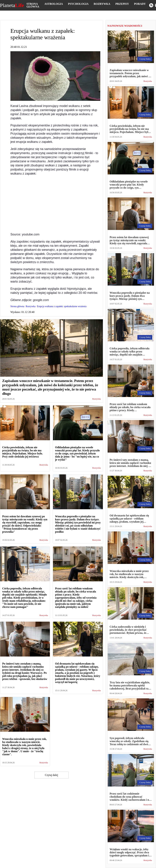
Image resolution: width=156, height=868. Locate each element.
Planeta (12, 5)
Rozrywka (102, 4)
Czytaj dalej (52, 775)
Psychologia (78, 4)
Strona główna (33, 5)
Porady (140, 4)
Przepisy (122, 4)
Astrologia (54, 4)
